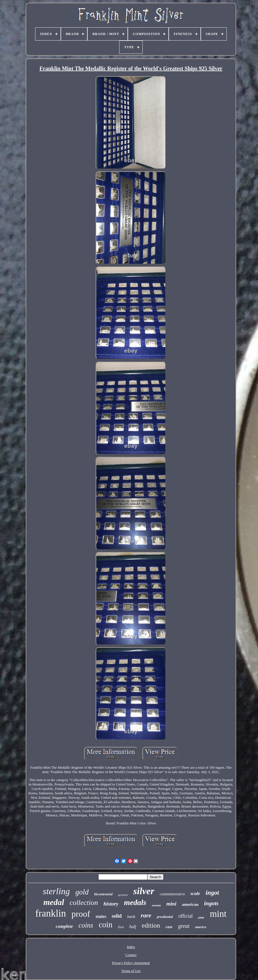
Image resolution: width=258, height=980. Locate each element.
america (200, 927)
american (190, 904)
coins (86, 925)
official (186, 916)
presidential (165, 917)
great (184, 926)
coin (106, 925)
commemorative (172, 894)
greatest (123, 895)
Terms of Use (131, 971)
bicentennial (103, 894)
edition (151, 925)
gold (82, 892)
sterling (56, 891)
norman (156, 905)
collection (84, 903)
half (133, 927)
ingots (211, 903)
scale (195, 894)
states (101, 916)
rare (146, 915)
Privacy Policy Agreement (131, 963)
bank (131, 917)
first (121, 927)
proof (81, 914)
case (169, 927)
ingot (213, 893)
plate (201, 917)
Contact (131, 955)
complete (64, 926)
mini (171, 904)
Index (131, 947)
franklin (51, 913)
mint (218, 914)
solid (117, 916)
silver (144, 891)
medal (54, 902)
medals (135, 902)
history (111, 904)
